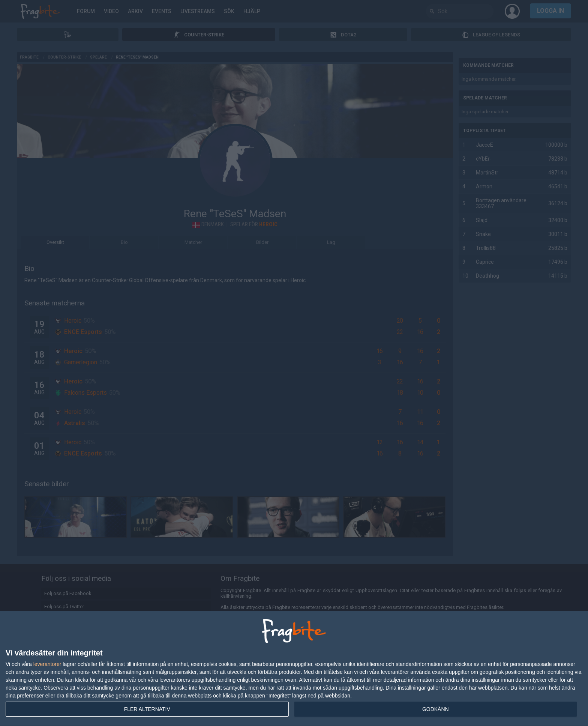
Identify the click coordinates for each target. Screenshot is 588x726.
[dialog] (294, 669)
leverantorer (47, 664)
